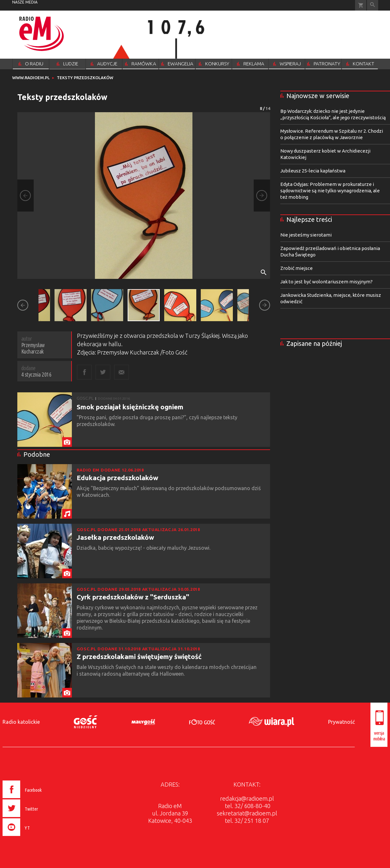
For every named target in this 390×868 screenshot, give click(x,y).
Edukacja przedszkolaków (117, 478)
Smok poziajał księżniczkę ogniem (130, 407)
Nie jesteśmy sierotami (306, 235)
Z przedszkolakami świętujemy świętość (139, 656)
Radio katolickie (21, 722)
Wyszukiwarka (373, 5)
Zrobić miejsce (297, 268)
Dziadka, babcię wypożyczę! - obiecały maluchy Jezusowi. (144, 548)
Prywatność (341, 722)
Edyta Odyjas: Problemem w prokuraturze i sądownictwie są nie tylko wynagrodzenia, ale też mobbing (330, 191)
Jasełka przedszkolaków (115, 537)
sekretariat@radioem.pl (247, 813)
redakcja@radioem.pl (247, 798)
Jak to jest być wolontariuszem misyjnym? (326, 282)
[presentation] (36, 837)
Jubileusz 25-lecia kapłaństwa (313, 171)
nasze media (25, 2)
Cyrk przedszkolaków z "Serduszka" (133, 597)
